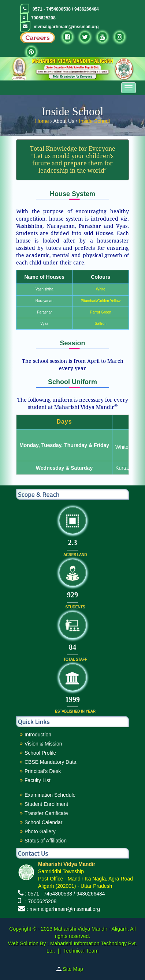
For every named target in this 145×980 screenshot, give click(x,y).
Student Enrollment (46, 804)
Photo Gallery (40, 831)
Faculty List (38, 780)
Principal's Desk (43, 771)
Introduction (38, 735)
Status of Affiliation (46, 841)
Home (43, 120)
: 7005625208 (39, 901)
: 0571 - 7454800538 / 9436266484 (65, 894)
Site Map (76, 969)
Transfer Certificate (46, 813)
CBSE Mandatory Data (51, 762)
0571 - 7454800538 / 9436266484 (66, 9)
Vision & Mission (43, 744)
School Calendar (44, 822)
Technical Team (81, 951)
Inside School (94, 120)
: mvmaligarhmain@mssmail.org (63, 909)
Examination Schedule (50, 795)
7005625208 (43, 18)
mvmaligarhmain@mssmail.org (66, 27)
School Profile (40, 753)
